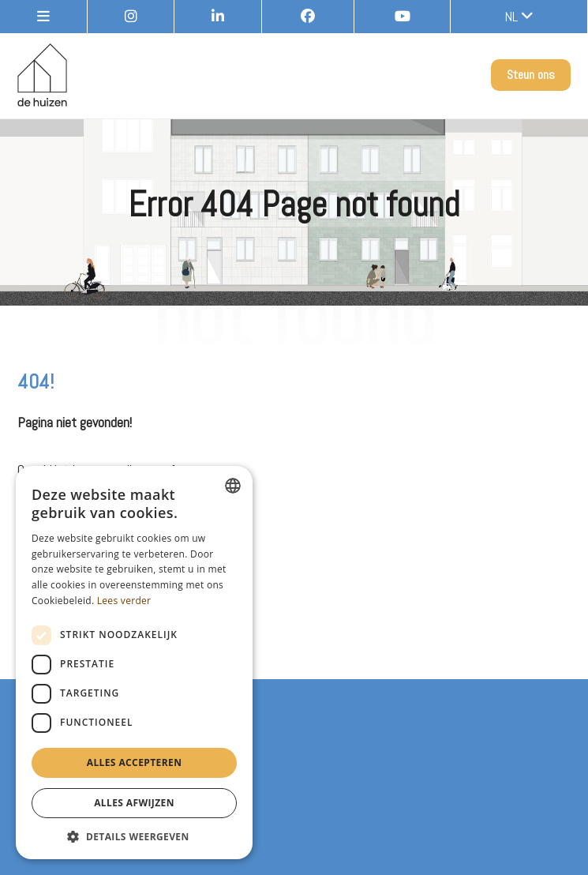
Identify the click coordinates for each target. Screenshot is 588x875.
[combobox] (233, 486)
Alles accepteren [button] (135, 762)
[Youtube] (403, 17)
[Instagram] (131, 17)
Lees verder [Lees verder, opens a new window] (124, 601)
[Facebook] (308, 17)
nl (519, 16)
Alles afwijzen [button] (134, 803)
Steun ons (531, 75)
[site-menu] (44, 17)
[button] (134, 836)
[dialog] (134, 663)
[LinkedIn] (218, 17)
